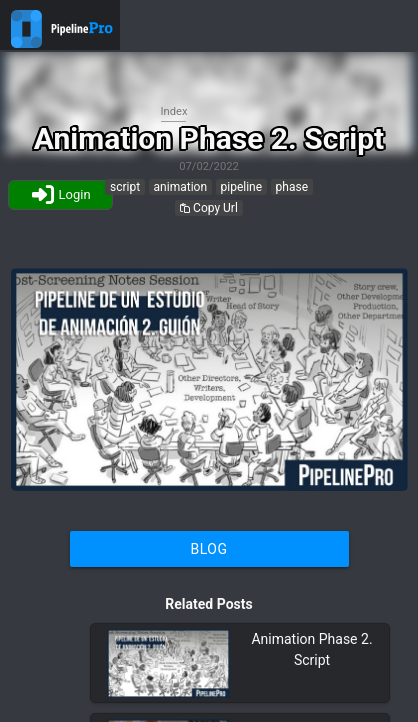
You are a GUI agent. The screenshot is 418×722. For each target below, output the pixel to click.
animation (180, 187)
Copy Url (209, 208)
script (125, 187)
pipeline (242, 187)
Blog (209, 549)
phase (292, 187)
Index (174, 111)
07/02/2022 (209, 166)
